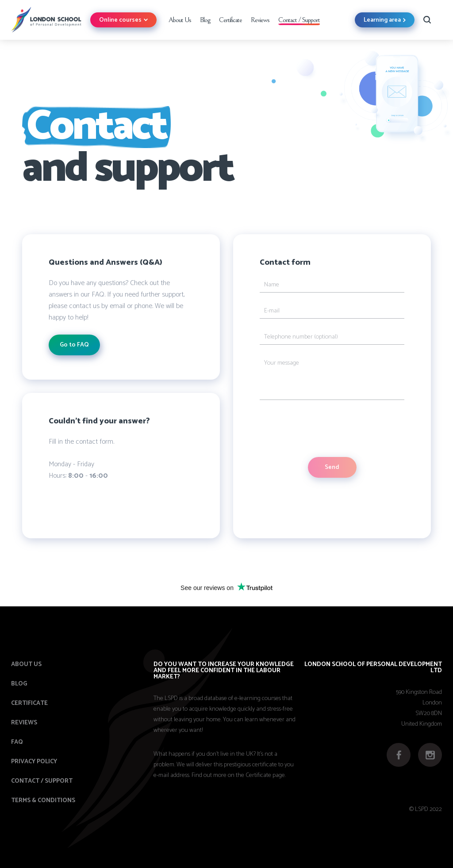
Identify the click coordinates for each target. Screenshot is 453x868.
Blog (205, 20)
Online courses (123, 20)
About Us (180, 20)
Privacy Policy (34, 762)
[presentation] (327, 429)
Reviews (260, 20)
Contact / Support (299, 20)
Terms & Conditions (43, 801)
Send (332, 467)
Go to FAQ (74, 345)
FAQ (17, 742)
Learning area (385, 20)
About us (26, 664)
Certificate (230, 20)
